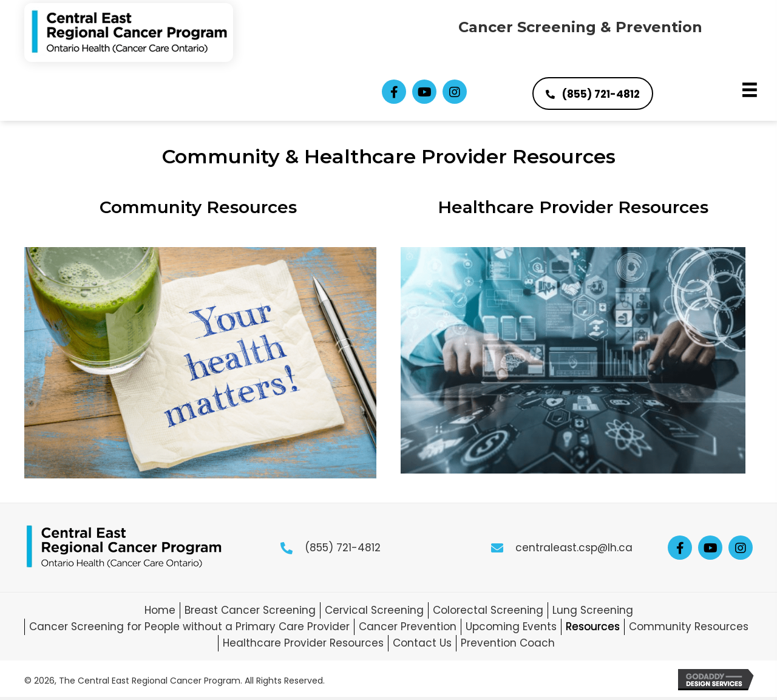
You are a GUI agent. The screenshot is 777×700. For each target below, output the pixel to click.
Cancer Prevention (408, 627)
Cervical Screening (374, 610)
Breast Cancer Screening (250, 610)
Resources (593, 627)
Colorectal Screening (488, 610)
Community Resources (201, 207)
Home (160, 610)
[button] (394, 92)
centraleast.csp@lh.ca (574, 548)
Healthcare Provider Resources (573, 207)
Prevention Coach (508, 643)
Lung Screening (593, 610)
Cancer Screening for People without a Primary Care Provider (189, 627)
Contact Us (422, 643)
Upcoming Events (511, 627)
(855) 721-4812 (343, 548)
